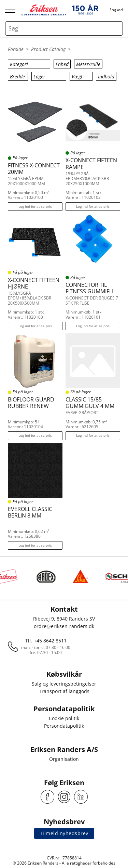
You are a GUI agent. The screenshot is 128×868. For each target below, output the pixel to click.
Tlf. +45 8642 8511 (46, 641)
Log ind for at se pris (35, 206)
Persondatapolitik (64, 726)
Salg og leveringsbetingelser (64, 684)
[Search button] (116, 28)
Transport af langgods (64, 691)
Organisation (64, 759)
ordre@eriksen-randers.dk (64, 626)
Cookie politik (64, 718)
